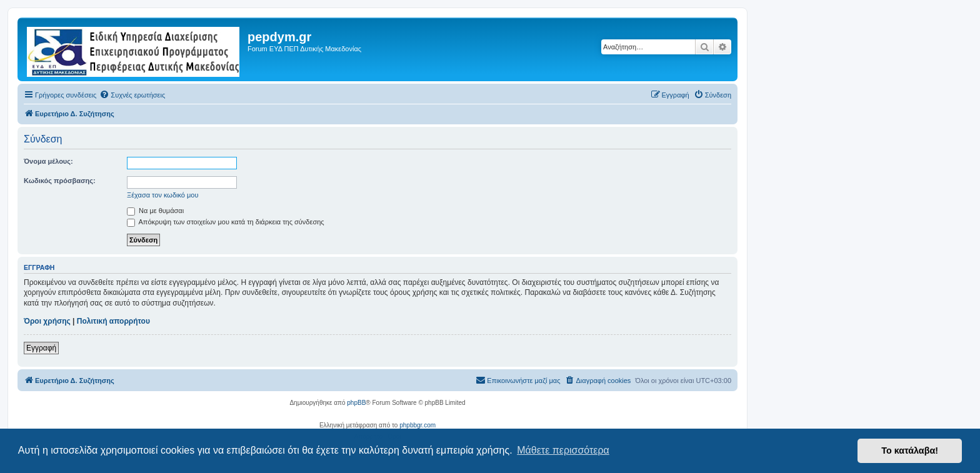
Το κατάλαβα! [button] (910, 451)
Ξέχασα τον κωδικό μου (163, 195)
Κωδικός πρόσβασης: (60, 181)
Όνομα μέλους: (48, 161)
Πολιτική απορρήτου (113, 321)
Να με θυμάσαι (155, 211)
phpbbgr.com (417, 425)
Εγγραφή (41, 348)
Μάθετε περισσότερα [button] (563, 450)
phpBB (356, 403)
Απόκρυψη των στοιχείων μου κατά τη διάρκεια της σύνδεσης (226, 222)
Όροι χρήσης (47, 321)
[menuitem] (132, 95)
